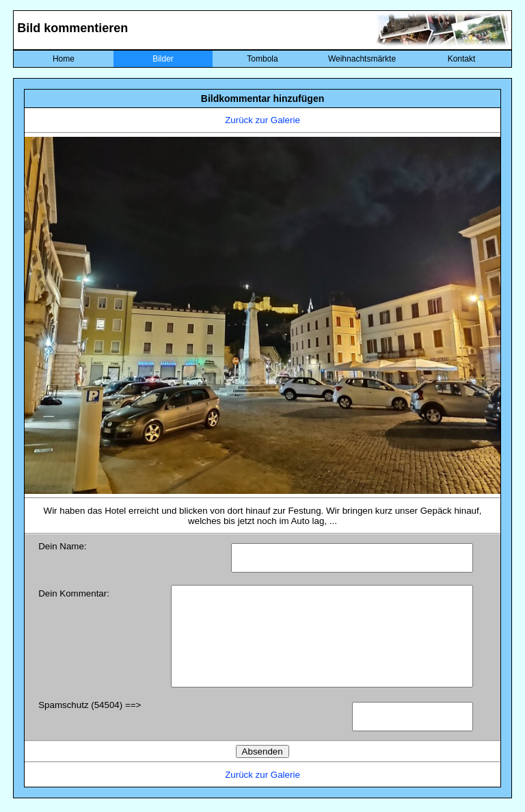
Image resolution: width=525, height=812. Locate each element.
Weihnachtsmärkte (362, 59)
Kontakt (462, 59)
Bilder (163, 59)
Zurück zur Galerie (262, 120)
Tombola (262, 59)
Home (64, 59)
